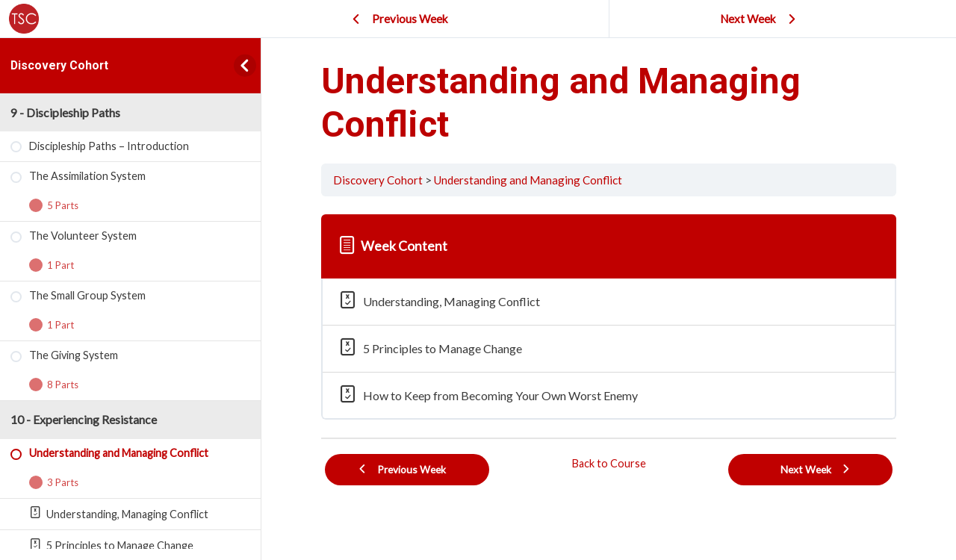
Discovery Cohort (59, 65)
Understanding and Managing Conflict (528, 180)
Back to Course (609, 463)
